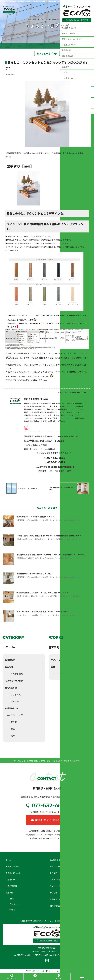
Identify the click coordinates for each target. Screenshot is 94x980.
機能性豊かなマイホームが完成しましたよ (34, 574)
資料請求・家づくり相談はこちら (49, 820)
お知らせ (9, 667)
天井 (13, 736)
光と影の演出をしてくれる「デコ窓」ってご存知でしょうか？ (42, 593)
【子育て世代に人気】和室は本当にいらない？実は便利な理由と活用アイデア (49, 536)
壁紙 (13, 729)
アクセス (59, 979)
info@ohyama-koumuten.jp (57, 467)
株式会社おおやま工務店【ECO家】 (42, 971)
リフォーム (16, 695)
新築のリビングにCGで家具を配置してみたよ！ (36, 517)
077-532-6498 (41, 955)
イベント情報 (17, 674)
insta (26, 428)
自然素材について (13, 708)
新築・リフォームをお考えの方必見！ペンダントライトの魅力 (42, 612)
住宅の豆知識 (11, 688)
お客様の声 (10, 660)
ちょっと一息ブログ (14, 681)
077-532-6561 (23, 955)
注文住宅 (15, 701)
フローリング (17, 715)
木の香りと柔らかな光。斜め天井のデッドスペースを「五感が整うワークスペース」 (51, 555)
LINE (35, 979)
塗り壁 (14, 722)
